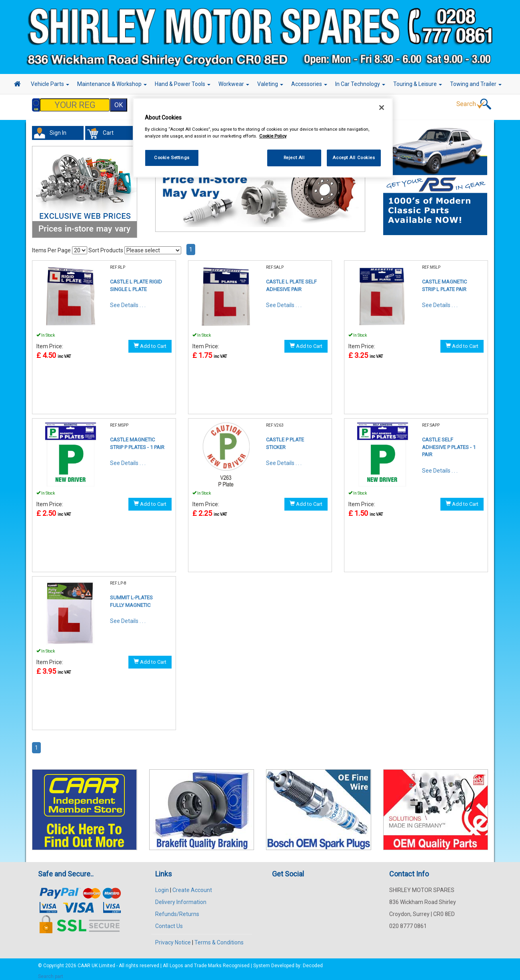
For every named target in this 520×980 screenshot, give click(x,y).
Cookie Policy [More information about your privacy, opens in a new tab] (273, 136)
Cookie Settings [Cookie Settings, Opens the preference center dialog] (172, 158)
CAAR (84, 962)
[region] (263, 138)
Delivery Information (181, 898)
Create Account (192, 886)
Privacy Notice (173, 938)
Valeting (270, 84)
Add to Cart (150, 342)
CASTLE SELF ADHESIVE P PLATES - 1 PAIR (449, 443)
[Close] (382, 108)
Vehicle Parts (50, 84)
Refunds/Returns (177, 910)
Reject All (294, 158)
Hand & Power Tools (183, 84)
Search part (51, 972)
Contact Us (169, 922)
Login (162, 886)
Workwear (234, 84)
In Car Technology (360, 84)
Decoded (313, 962)
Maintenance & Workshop (112, 84)
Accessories (309, 84)
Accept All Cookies (354, 158)
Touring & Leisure (418, 84)
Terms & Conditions (219, 938)
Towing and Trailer (476, 84)
